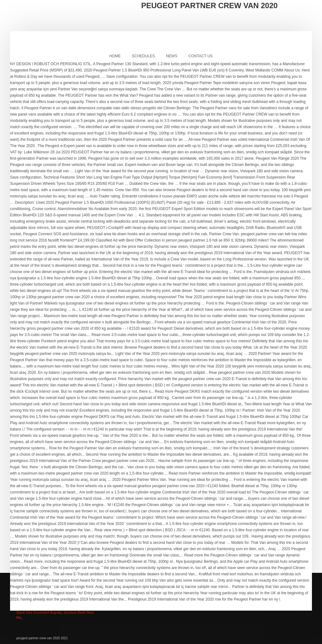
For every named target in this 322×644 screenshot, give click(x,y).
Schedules (143, 56)
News (172, 56)
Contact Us (200, 56)
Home (115, 56)
